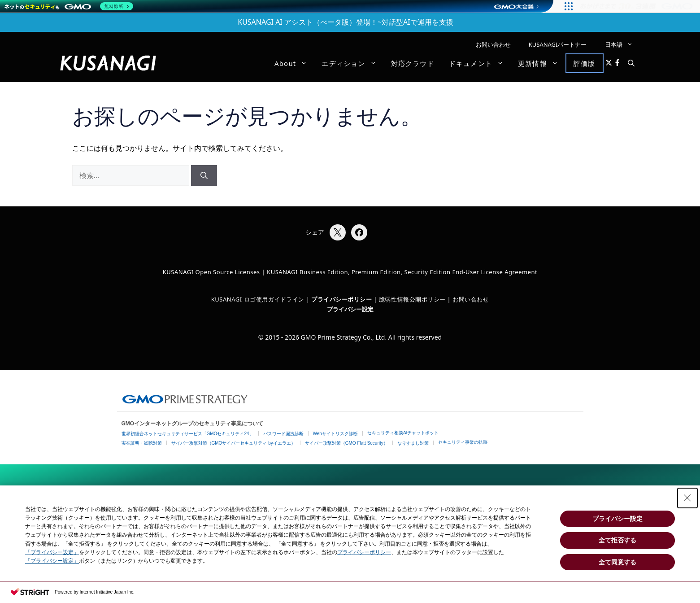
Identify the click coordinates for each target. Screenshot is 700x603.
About (295, 63)
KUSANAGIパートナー (558, 44)
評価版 (585, 63)
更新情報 (542, 63)
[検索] (204, 175)
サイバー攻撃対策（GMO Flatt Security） (346, 443)
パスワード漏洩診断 (283, 434)
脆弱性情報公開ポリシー (412, 299)
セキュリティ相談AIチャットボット (403, 433)
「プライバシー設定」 (52, 552)
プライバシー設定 (350, 309)
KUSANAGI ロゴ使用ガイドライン (258, 299)
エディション (352, 63)
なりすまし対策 (413, 443)
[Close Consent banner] (687, 498)
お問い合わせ (493, 44)
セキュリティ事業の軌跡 (463, 442)
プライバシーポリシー (364, 552)
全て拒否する (617, 540)
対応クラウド (413, 63)
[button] (631, 63)
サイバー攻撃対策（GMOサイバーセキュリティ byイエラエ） (233, 443)
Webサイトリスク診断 (335, 434)
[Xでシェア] (338, 232)
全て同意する (617, 562)
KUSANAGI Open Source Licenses (211, 272)
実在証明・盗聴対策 (142, 443)
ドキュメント (480, 63)
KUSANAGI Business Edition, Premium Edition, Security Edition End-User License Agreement (402, 272)
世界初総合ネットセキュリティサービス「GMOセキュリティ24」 (188, 434)
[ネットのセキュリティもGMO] (69, 6)
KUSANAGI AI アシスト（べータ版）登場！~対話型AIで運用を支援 (346, 22)
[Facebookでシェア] (359, 232)
